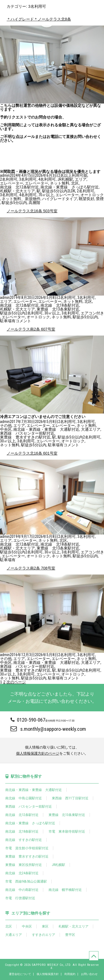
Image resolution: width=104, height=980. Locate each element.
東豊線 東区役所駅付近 (24, 865)
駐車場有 (8, 321)
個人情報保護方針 (48, 974)
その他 (6, 425)
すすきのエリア (44, 935)
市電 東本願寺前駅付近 (67, 832)
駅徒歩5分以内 (55, 191)
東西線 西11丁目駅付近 (70, 798)
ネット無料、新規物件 (21, 199)
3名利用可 (28, 179)
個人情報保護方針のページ (38, 753)
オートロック (92, 195)
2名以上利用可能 (73, 175)
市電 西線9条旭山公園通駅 (26, 881)
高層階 (34, 203)
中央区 (6, 429)
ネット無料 (60, 183)
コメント (23, 321)
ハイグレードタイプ (60, 199)
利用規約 (70, 974)
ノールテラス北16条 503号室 (32, 211)
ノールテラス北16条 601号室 (32, 453)
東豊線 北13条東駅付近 (58, 309)
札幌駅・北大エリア (17, 191)
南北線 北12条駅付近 (19, 187)
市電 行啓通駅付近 (20, 898)
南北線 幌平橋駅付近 (65, 890)
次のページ (16, 682)
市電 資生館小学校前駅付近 (27, 848)
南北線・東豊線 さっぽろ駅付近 (70, 187)
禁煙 (100, 199)
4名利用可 (47, 179)
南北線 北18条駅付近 (60, 305)
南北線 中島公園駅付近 (24, 798)
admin (5, 175)
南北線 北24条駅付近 (22, 873)
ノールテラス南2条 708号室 (31, 568)
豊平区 (70, 935)
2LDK (71, 191)
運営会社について (20, 974)
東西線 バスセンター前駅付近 (27, 433)
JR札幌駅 (65, 179)
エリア (81, 179)
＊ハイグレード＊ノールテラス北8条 (39, 19)
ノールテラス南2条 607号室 (31, 329)
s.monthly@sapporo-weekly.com (48, 729)
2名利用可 (9, 179)
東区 (45, 926)
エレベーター (12, 183)
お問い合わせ (89, 974)
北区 (75, 183)
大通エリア (91, 429)
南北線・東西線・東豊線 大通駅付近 (46, 429)
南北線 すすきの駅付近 (24, 840)
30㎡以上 (52, 313)
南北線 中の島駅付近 (22, 890)
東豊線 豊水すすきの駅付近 (25, 437)
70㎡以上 (46, 195)
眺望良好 (87, 199)
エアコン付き (92, 313)
